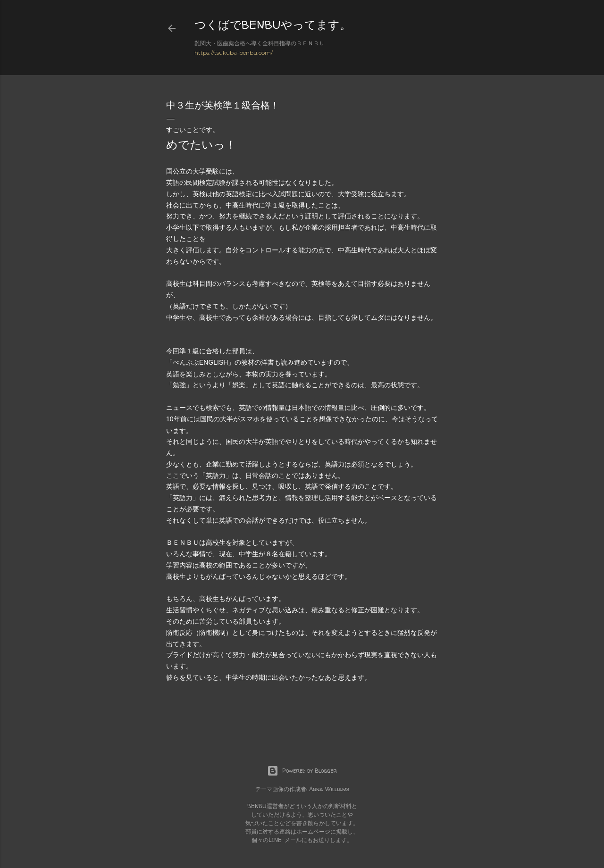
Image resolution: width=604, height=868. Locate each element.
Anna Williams (329, 789)
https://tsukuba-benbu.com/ (234, 53)
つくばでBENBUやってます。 (273, 25)
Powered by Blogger (302, 771)
